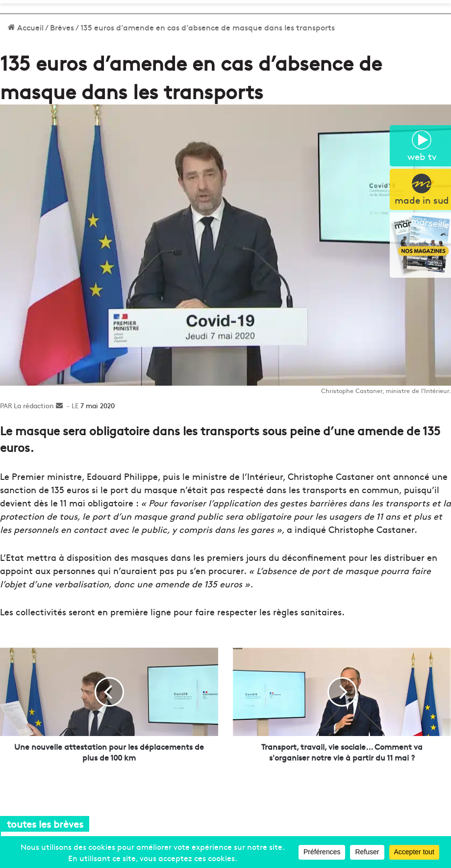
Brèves (62, 27)
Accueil (26, 27)
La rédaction (34, 405)
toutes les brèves (45, 824)
